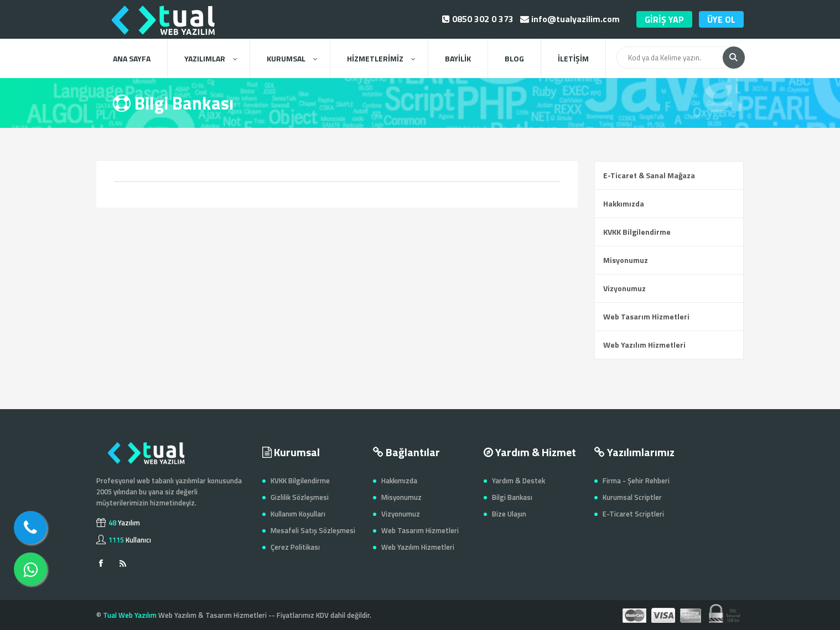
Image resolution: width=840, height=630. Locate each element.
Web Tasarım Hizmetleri (646, 316)
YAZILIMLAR (211, 58)
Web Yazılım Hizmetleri (644, 345)
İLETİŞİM (573, 58)
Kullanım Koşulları (298, 514)
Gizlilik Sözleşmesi (300, 497)
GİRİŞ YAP (664, 19)
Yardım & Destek (518, 481)
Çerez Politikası (295, 547)
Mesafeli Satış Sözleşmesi (313, 530)
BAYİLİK (458, 58)
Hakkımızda (624, 203)
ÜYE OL (721, 19)
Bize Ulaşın (509, 514)
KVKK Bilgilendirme (637, 232)
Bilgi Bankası (512, 497)
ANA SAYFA (132, 58)
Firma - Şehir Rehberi (636, 481)
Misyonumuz (626, 260)
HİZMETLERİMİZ (381, 58)
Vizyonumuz (624, 288)
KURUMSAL (292, 58)
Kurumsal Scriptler (632, 497)
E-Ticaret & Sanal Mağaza (649, 175)
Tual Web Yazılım (130, 615)
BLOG (514, 58)
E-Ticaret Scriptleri (633, 514)
